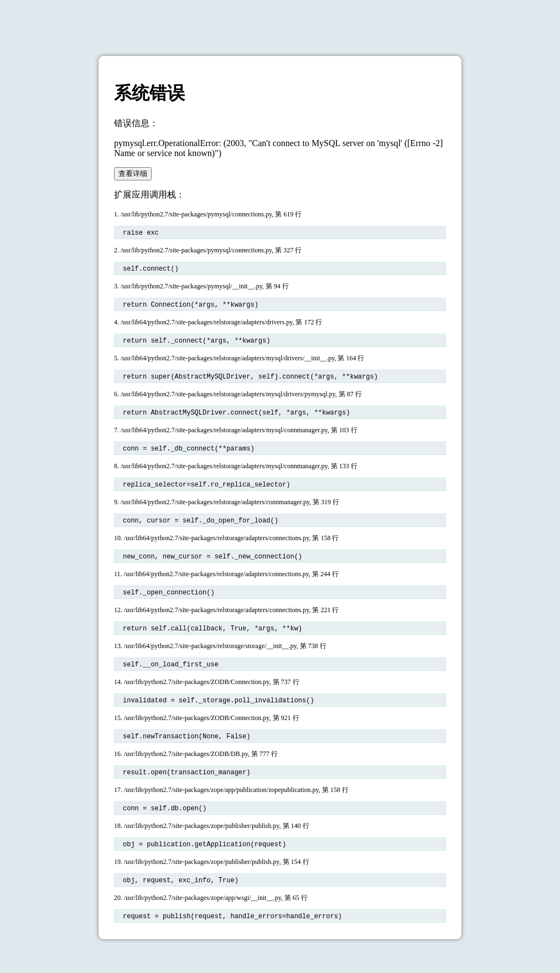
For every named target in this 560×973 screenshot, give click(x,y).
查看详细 (133, 174)
